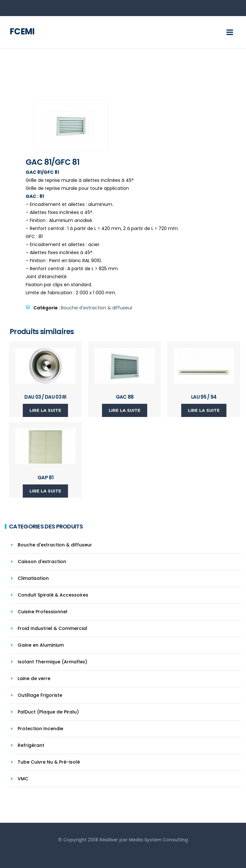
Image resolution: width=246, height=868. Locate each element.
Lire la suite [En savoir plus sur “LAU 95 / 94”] (204, 410)
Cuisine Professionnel (42, 612)
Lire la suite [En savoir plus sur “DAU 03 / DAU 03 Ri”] (45, 410)
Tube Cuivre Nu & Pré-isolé (49, 762)
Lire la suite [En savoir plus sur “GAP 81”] (45, 491)
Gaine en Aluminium (41, 645)
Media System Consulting (158, 840)
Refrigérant (31, 745)
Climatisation (33, 578)
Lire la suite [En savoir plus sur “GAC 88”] (125, 410)
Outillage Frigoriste (40, 695)
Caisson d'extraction (42, 562)
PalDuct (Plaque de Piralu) (48, 712)
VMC (23, 779)
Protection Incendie (40, 729)
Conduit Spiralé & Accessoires (53, 595)
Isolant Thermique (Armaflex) (52, 662)
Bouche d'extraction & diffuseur (97, 308)
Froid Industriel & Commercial (52, 628)
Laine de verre (34, 678)
